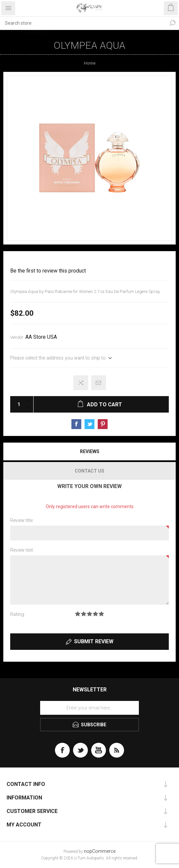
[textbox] (83, 23)
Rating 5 (101, 614)
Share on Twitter (89, 424)
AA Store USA (41, 337)
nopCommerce (100, 851)
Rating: (18, 614)
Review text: (22, 550)
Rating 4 (95, 614)
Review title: (22, 520)
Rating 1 (78, 614)
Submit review (94, 641)
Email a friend (99, 383)
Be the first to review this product (48, 271)
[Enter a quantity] (17, 404)
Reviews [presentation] (90, 451)
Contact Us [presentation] (89, 471)
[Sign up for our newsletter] (89, 708)
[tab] (89, 451)
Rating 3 (89, 614)
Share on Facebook (76, 424)
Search (172, 23)
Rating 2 (84, 614)
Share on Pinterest (103, 424)
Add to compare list (81, 383)
